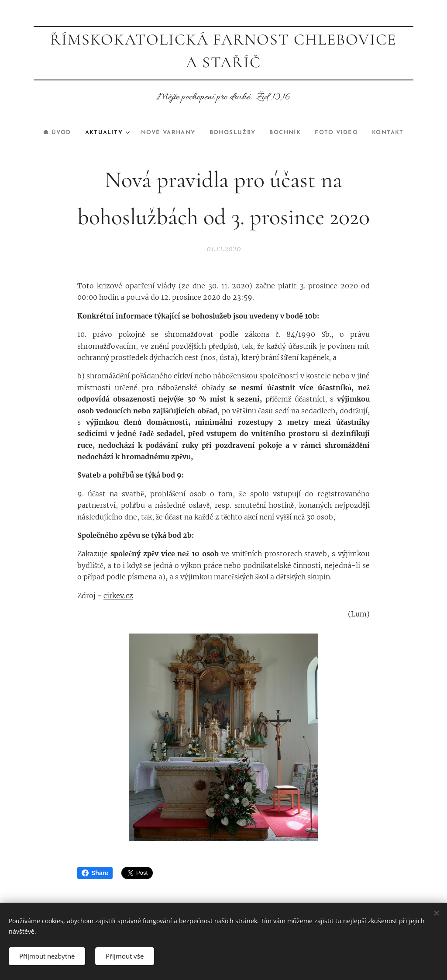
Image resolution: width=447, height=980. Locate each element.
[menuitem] (48, 133)
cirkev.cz (118, 595)
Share (95, 873)
